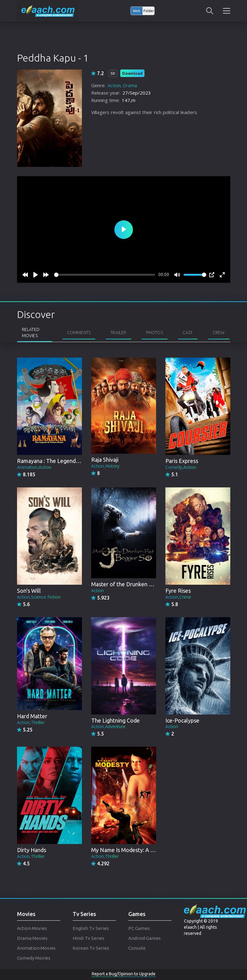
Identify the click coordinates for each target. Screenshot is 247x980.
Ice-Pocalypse (182, 720)
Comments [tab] (79, 333)
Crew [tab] (219, 333)
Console (137, 948)
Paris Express (182, 461)
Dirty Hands (32, 850)
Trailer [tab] (118, 333)
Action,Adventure (108, 726)
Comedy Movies (34, 958)
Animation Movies (36, 948)
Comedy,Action (181, 467)
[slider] (105, 275)
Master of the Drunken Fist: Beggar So (138, 584)
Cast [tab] (188, 333)
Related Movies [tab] (31, 333)
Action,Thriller (31, 722)
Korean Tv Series (91, 948)
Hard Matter (32, 716)
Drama (130, 85)
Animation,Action (34, 467)
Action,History (105, 466)
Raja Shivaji (105, 460)
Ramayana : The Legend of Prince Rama (66, 461)
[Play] (36, 275)
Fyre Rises (178, 591)
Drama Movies (32, 938)
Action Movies (32, 928)
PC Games (139, 928)
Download (132, 73)
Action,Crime (178, 597)
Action (114, 85)
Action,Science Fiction (39, 597)
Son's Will (29, 591)
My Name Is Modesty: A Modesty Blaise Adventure (153, 850)
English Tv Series (91, 928)
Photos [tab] (155, 333)
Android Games (145, 938)
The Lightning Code (115, 720)
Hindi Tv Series (89, 938)
